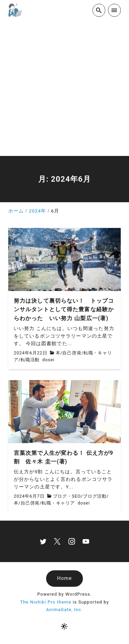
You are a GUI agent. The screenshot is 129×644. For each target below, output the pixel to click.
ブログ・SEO (67, 496)
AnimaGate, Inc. (64, 610)
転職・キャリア (58, 503)
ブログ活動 (95, 496)
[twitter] (43, 541)
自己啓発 (72, 353)
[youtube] (86, 541)
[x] (57, 541)
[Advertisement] (64, 88)
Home (64, 578)
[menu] (114, 10)
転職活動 (30, 360)
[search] (99, 10)
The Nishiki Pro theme (46, 602)
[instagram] (72, 541)
